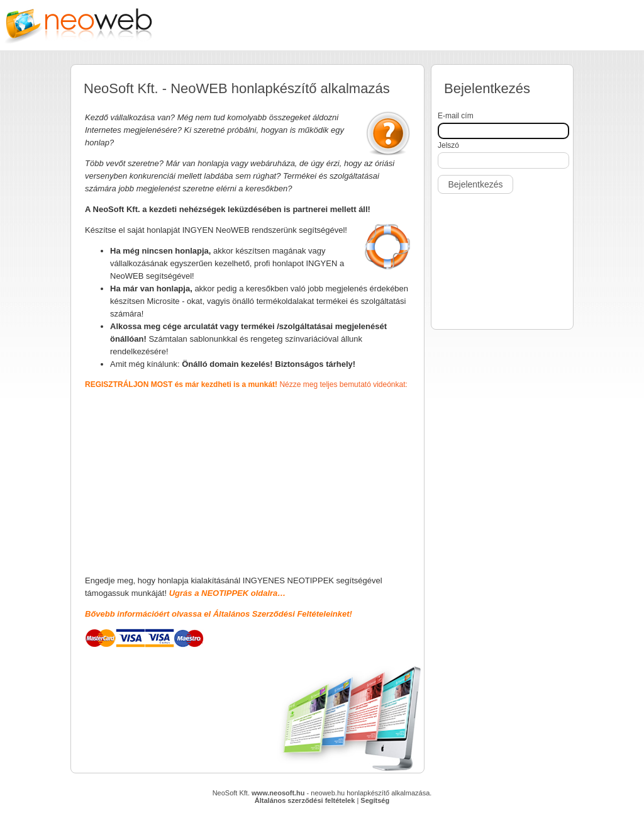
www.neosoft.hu (278, 793)
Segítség (375, 800)
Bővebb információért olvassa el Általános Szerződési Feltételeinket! (219, 614)
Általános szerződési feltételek (305, 800)
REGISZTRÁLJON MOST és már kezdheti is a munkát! (182, 384)
